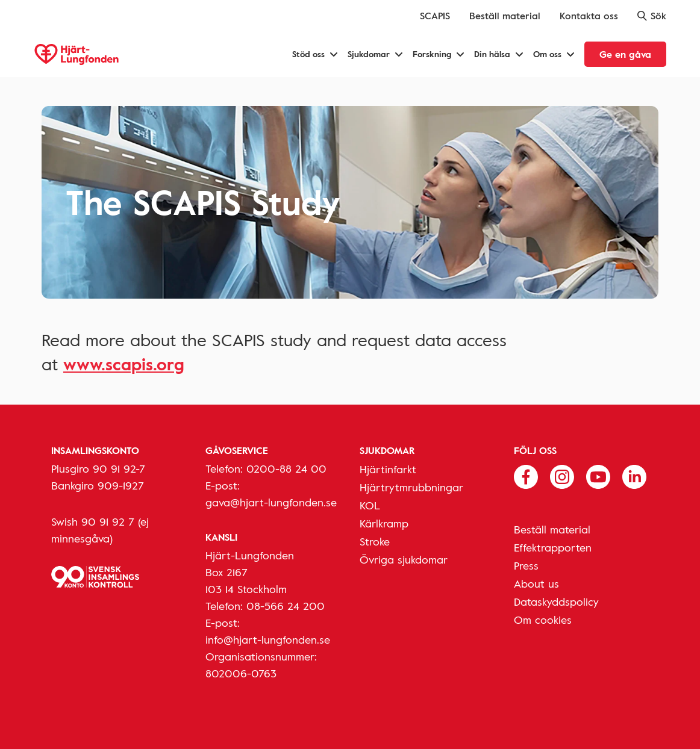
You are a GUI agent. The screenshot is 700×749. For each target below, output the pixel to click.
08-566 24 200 (286, 606)
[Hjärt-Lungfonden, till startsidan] (77, 54)
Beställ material (505, 16)
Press (526, 565)
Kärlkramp (384, 523)
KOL (370, 505)
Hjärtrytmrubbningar (411, 487)
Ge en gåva (625, 54)
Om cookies (543, 620)
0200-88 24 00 (286, 468)
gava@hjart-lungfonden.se (271, 502)
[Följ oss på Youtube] (598, 476)
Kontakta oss (589, 16)
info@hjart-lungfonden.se (268, 639)
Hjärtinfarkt (388, 469)
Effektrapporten (553, 547)
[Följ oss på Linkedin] (634, 476)
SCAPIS (435, 16)
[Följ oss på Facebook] (526, 476)
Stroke (375, 541)
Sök (652, 16)
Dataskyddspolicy (556, 601)
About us (536, 583)
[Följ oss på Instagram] (562, 476)
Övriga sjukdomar (404, 559)
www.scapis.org (124, 364)
